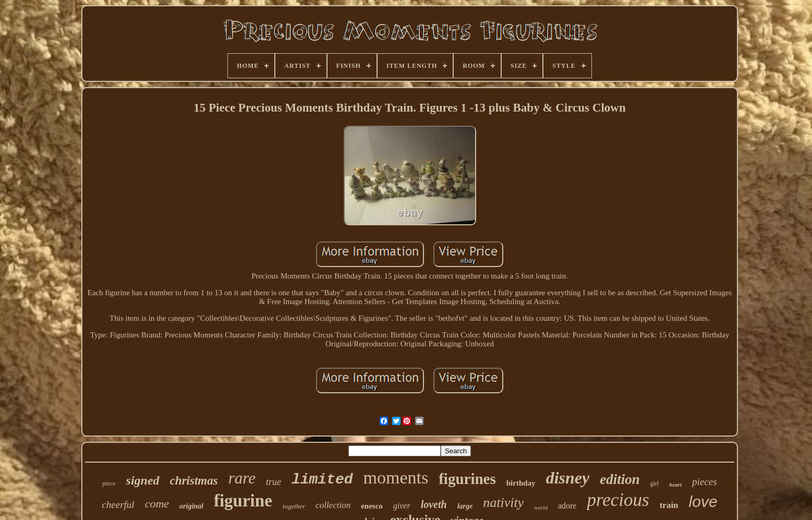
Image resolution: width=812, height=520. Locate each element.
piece (109, 483)
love (703, 501)
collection (333, 505)
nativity (503, 503)
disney (568, 478)
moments (396, 477)
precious (618, 500)
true (274, 482)
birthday (521, 483)
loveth (434, 504)
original (191, 506)
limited (322, 480)
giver (402, 506)
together (294, 506)
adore (567, 506)
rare (242, 478)
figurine (243, 501)
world (541, 507)
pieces (704, 482)
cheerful (118, 505)
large (465, 506)
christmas (194, 481)
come (157, 504)
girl (655, 483)
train (669, 505)
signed (143, 480)
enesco (372, 506)
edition (620, 479)
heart (675, 485)
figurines (467, 479)
